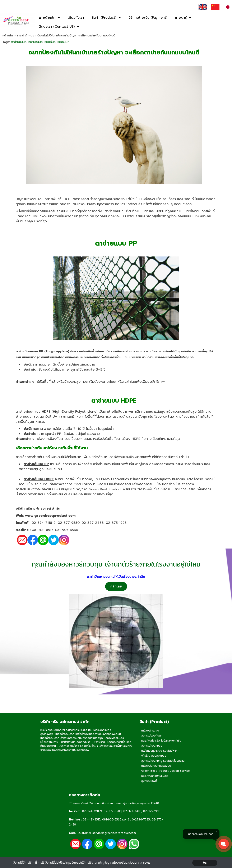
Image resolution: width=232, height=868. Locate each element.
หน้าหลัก (8, 35)
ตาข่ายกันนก (19, 42)
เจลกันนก (63, 42)
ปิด (205, 863)
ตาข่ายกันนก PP (36, 464)
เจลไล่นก (50, 42)
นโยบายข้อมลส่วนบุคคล (127, 863)
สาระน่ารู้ (22, 35)
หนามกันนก (36, 42)
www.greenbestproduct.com (50, 516)
